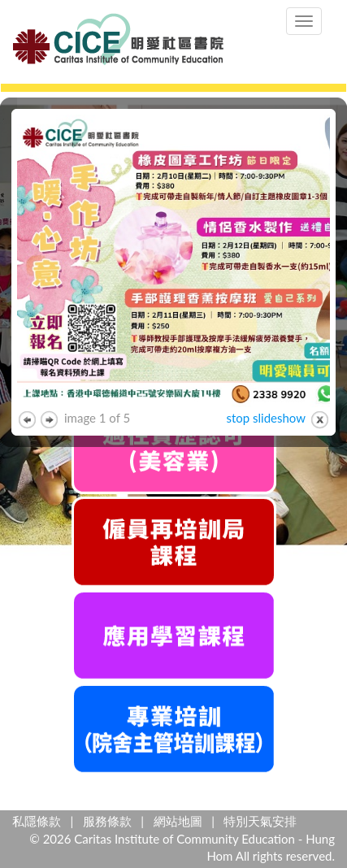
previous (27, 420)
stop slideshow (266, 418)
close (320, 420)
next (49, 420)
